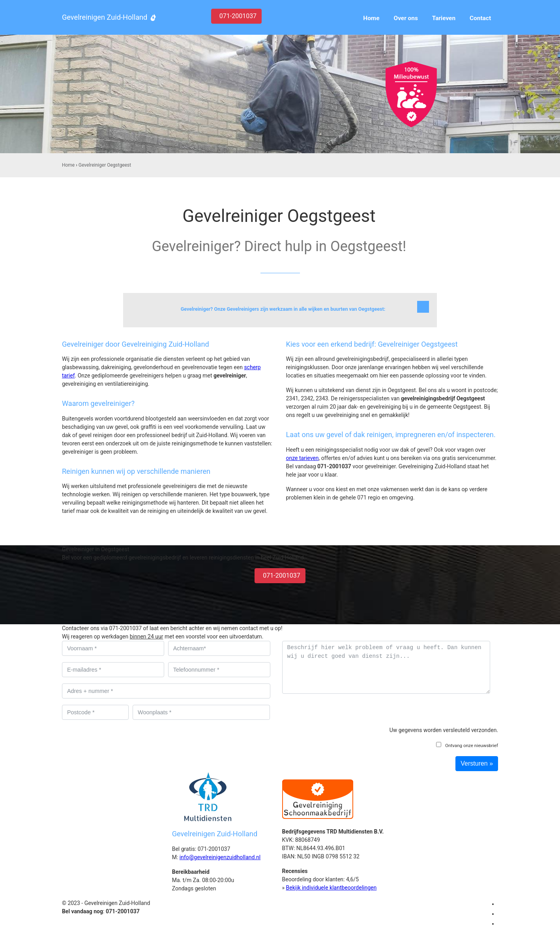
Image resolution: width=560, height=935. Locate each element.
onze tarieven (302, 458)
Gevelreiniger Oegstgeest (105, 165)
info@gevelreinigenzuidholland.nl (220, 857)
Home (68, 165)
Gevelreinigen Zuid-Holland (105, 17)
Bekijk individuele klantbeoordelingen (332, 888)
